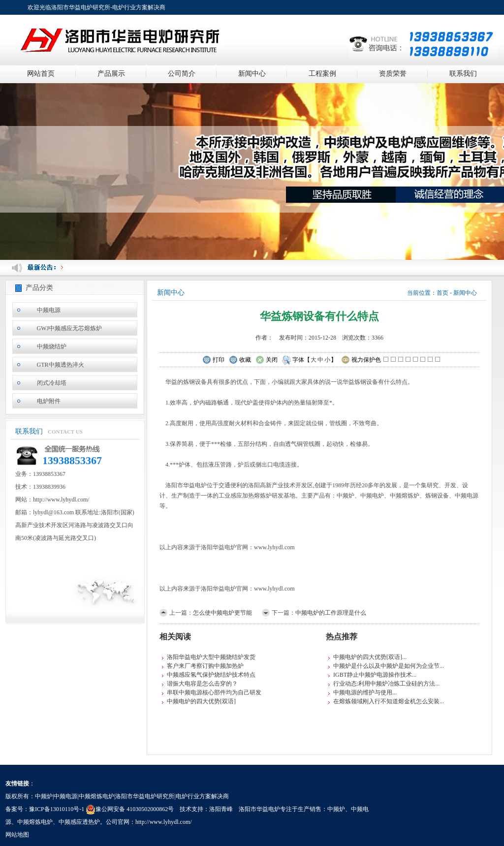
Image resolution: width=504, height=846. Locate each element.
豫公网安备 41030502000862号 (130, 809)
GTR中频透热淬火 (61, 365)
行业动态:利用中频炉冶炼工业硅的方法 (384, 684)
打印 (213, 360)
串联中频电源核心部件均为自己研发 (214, 692)
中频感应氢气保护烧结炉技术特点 (211, 675)
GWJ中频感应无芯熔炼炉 (70, 328)
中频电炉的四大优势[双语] (201, 701)
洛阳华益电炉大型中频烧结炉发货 (211, 657)
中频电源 (49, 310)
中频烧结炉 (52, 346)
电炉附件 (49, 401)
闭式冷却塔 (52, 383)
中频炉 (336, 809)
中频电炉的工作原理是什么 (331, 613)
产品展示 (111, 74)
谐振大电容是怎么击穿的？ (202, 684)
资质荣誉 (393, 74)
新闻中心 (252, 74)
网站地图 (17, 835)
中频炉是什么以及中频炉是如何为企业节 (386, 666)
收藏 (240, 360)
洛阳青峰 (221, 809)
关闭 (267, 360)
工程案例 (322, 74)
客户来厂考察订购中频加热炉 (205, 666)
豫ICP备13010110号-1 (57, 809)
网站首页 (41, 74)
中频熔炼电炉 (35, 822)
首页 (442, 293)
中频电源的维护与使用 (363, 692)
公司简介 (182, 74)
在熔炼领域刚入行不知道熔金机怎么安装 (386, 701)
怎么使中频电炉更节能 (222, 613)
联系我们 (463, 74)
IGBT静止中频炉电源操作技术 (373, 675)
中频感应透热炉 (79, 822)
